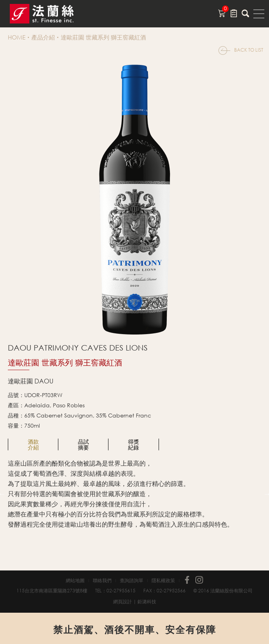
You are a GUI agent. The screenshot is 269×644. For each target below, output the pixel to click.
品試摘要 (83, 444)
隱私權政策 (163, 581)
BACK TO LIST (249, 50)
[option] (33, 444)
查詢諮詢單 (132, 581)
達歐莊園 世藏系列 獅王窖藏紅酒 (103, 37)
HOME (17, 37)
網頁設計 (123, 602)
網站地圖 (75, 581)
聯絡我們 (102, 581)
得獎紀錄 (134, 444)
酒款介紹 (33, 444)
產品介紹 (43, 37)
